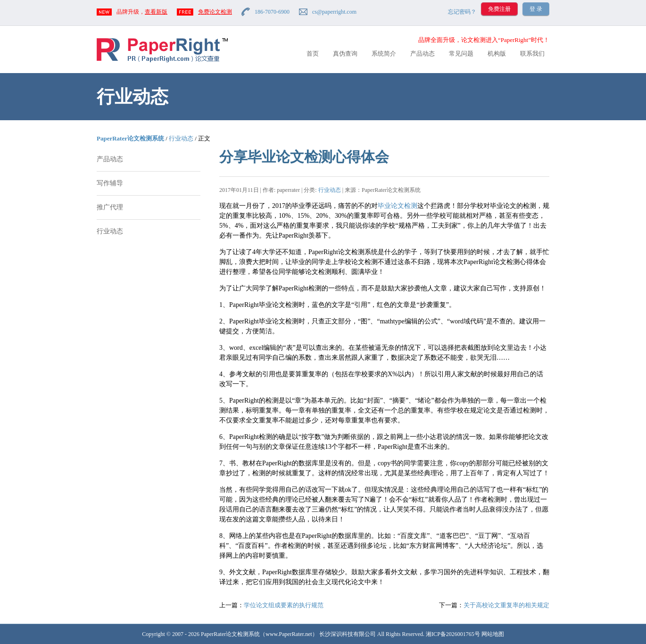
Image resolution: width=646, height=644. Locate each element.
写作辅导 (110, 183)
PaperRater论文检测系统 (130, 138)
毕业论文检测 (398, 206)
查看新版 (156, 12)
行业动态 (181, 138)
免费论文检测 (215, 12)
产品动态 (422, 54)
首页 (313, 54)
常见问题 (461, 54)
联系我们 (532, 54)
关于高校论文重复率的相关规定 (506, 605)
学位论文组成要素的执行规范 (284, 605)
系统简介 (384, 54)
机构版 (497, 54)
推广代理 (110, 207)
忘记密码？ (462, 12)
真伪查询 (345, 54)
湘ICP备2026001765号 (453, 634)
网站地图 (493, 634)
